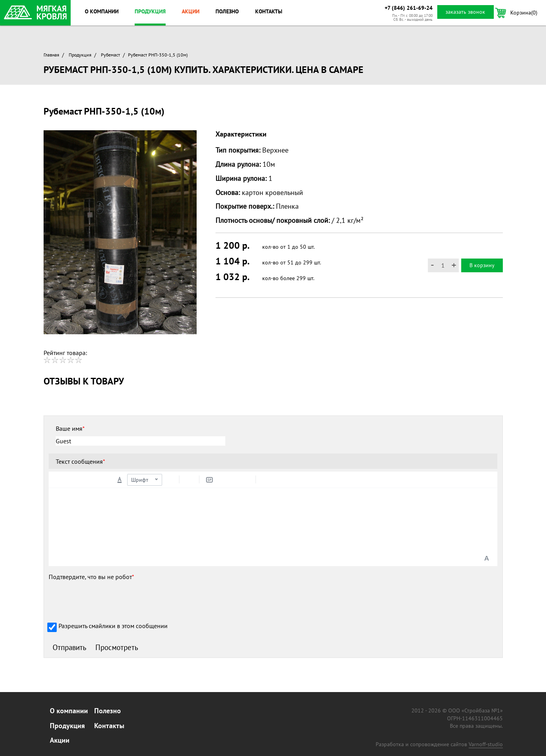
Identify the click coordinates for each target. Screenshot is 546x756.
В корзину (482, 265)
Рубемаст (110, 55)
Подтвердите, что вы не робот (91, 577)
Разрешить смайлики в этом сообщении (113, 626)
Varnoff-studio (486, 744)
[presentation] (108, 600)
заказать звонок (465, 12)
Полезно (227, 11)
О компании (102, 11)
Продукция (150, 11)
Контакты (269, 11)
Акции (191, 11)
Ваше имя (70, 428)
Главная (51, 55)
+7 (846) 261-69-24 (409, 8)
